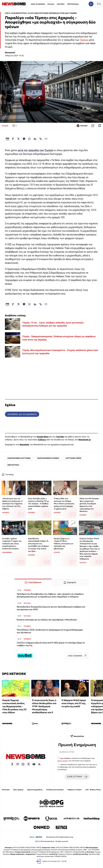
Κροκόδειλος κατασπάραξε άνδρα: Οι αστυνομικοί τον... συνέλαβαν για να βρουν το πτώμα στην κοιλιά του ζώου (38, 545)
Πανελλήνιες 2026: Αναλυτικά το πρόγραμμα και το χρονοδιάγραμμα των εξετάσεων (50, 631)
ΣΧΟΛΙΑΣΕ (82, 126)
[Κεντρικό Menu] (99, 4)
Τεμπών (84, 40)
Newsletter (24, 445)
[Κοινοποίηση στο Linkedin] (35, 139)
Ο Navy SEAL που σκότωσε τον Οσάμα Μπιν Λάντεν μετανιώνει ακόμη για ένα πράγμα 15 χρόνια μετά (64, 504)
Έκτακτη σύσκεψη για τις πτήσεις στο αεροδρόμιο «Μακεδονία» (47, 620)
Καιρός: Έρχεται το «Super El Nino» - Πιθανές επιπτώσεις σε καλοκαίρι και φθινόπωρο (64, 544)
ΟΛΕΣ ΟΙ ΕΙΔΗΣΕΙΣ (38, 4)
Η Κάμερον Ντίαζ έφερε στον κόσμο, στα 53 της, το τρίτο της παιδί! (74, 703)
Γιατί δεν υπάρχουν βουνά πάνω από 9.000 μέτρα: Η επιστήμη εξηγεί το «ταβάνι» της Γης (51, 644)
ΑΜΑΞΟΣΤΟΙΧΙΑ (13, 465)
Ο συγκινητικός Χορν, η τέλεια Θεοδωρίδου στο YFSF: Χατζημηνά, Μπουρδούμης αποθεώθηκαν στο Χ (44, 706)
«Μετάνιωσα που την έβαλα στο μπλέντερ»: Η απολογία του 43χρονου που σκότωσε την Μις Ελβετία (12, 504)
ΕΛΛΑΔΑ (51, 4)
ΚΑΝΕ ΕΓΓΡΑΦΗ (77, 777)
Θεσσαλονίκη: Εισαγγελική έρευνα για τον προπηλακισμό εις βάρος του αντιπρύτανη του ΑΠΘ (51, 608)
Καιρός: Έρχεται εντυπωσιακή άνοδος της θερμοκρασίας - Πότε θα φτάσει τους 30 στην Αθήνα (14, 706)
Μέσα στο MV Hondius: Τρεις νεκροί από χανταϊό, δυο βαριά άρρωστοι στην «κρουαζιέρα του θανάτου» (89, 505)
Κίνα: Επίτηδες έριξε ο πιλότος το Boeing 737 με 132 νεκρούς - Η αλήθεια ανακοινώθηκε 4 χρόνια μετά (38, 504)
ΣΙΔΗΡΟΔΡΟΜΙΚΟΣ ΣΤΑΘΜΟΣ (48, 458)
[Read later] (100, 126)
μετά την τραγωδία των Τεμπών (36, 150)
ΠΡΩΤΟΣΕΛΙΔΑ (73, 4)
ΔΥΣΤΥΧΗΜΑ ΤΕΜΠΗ (73, 458)
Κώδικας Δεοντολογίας (55, 790)
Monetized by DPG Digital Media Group (60, 837)
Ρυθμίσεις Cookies (75, 790)
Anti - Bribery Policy (93, 790)
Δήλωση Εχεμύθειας (35, 790)
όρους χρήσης (63, 761)
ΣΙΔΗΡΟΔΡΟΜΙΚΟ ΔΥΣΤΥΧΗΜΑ (19, 458)
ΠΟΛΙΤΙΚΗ (61, 4)
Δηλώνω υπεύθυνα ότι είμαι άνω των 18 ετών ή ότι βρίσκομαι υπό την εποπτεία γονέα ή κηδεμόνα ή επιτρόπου (77, 767)
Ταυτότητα (6, 790)
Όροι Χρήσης (18, 790)
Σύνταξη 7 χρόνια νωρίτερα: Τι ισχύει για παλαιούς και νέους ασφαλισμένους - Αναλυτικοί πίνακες (12, 544)
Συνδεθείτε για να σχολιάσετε (22, 414)
